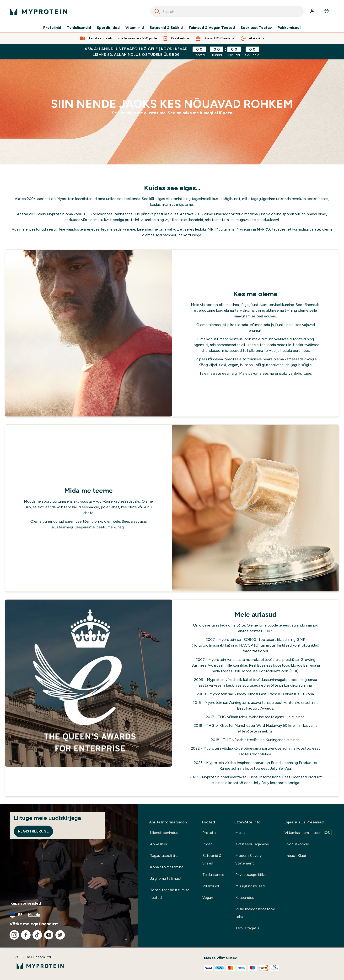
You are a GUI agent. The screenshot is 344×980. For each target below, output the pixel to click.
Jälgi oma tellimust (166, 878)
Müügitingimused (250, 886)
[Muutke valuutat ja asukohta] (69, 915)
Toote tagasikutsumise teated (170, 894)
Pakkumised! (289, 28)
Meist (240, 833)
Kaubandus (245, 898)
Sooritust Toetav (256, 28)
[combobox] (227, 11)
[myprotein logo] (38, 11)
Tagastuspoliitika (164, 856)
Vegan (208, 898)
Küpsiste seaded (26, 903)
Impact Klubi (295, 856)
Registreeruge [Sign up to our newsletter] (33, 831)
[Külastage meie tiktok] (37, 935)
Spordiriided (108, 28)
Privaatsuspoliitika (250, 875)
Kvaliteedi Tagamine (252, 844)
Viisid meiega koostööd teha (255, 913)
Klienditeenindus (164, 833)
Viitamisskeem (308, 833)
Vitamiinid (135, 28)
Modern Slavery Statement (248, 859)
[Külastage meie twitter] (60, 935)
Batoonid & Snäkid (166, 28)
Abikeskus (159, 844)
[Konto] (313, 11)
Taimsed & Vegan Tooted (212, 28)
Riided (207, 844)
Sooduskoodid (297, 844)
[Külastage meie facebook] (26, 935)
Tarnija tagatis (247, 928)
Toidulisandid (79, 28)
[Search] (157, 11)
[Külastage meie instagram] (14, 935)
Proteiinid (52, 28)
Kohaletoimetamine (167, 867)
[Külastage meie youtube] (49, 935)
